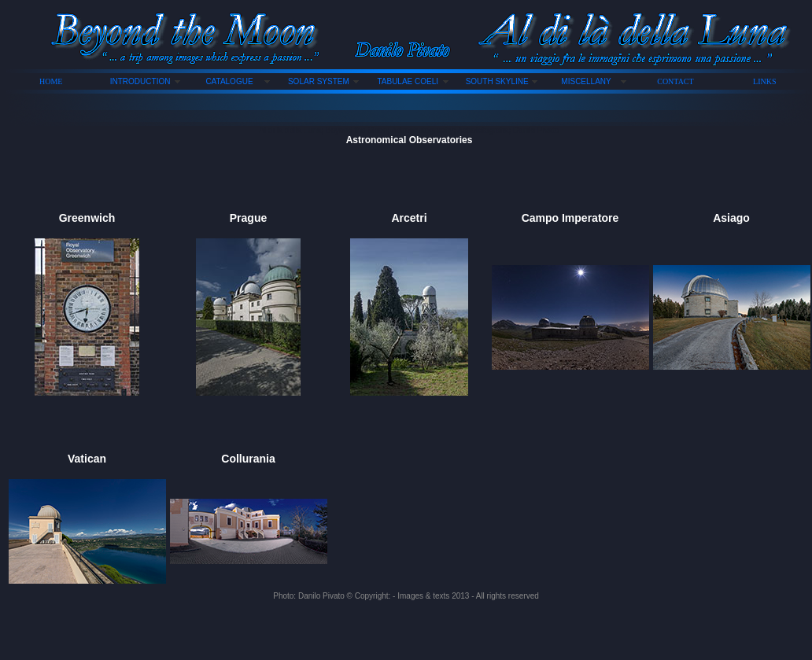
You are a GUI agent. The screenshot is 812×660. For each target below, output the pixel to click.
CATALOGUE (229, 81)
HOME (51, 81)
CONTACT (675, 81)
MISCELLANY (586, 81)
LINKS (764, 81)
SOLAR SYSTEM (319, 81)
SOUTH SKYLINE (497, 81)
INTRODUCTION (140, 81)
